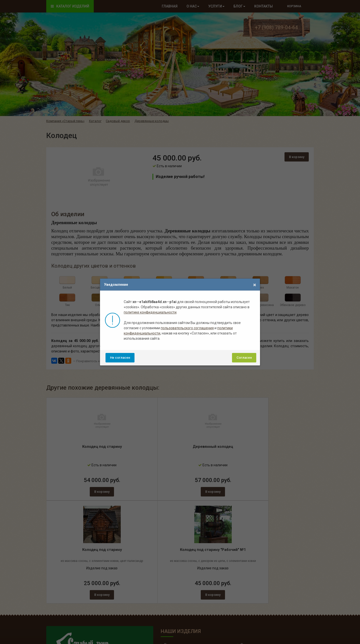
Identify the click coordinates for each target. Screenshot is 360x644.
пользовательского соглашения (187, 328)
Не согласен (120, 358)
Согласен (244, 358)
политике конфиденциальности (150, 312)
